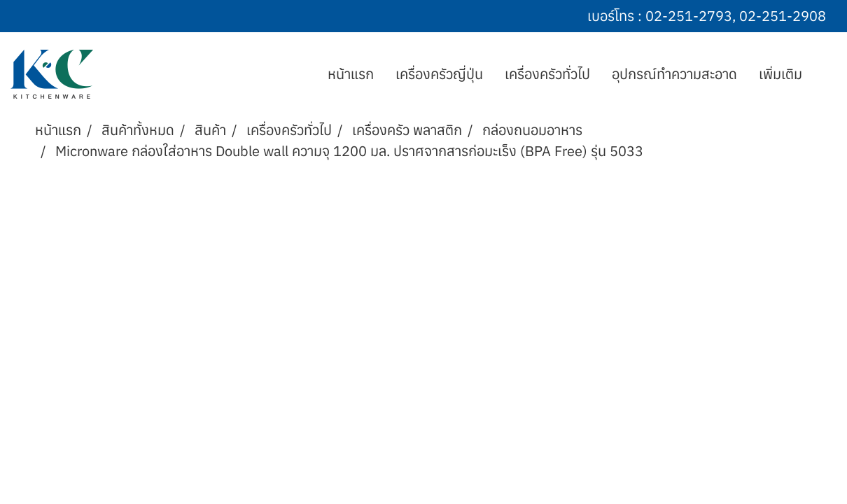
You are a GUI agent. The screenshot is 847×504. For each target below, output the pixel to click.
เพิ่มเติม (780, 74)
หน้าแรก (351, 74)
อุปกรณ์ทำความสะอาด (674, 74)
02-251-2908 (783, 16)
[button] (825, 74)
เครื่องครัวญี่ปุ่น (439, 74)
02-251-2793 (689, 16)
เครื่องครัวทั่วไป (547, 74)
